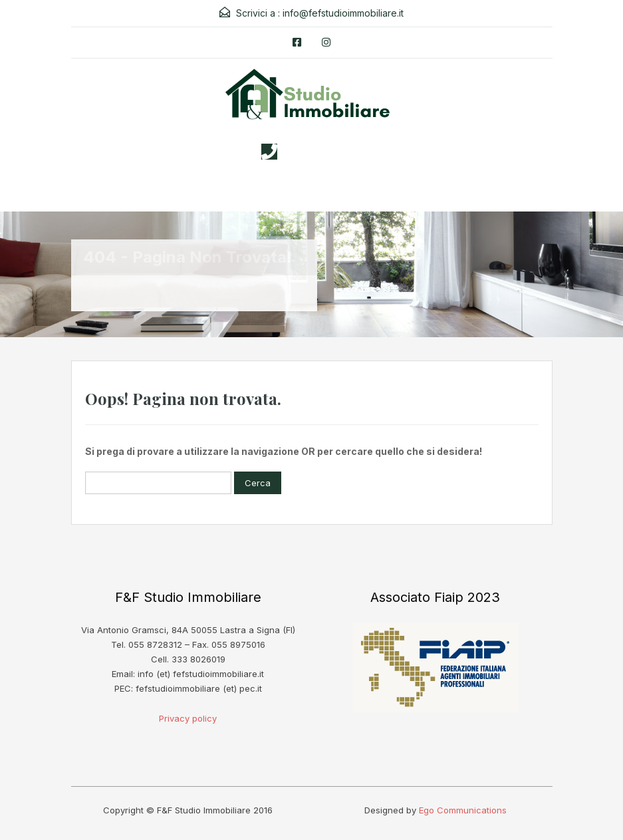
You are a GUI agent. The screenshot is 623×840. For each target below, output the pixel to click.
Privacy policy (188, 718)
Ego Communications (463, 810)
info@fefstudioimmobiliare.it (343, 13)
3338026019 (324, 152)
